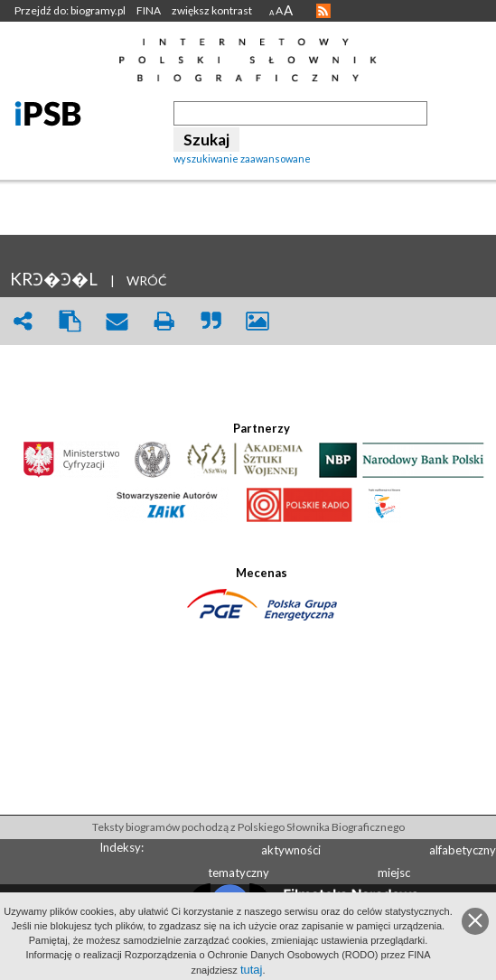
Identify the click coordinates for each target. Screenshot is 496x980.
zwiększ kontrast (212, 10)
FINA (149, 10)
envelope (117, 321)
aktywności (291, 850)
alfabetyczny (463, 850)
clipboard (70, 321)
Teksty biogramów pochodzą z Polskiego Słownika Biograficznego (248, 827)
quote (211, 321)
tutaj (252, 970)
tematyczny (239, 873)
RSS (323, 11)
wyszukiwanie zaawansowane (242, 159)
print (164, 321)
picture (257, 321)
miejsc (394, 873)
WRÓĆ (147, 280)
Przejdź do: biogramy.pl (70, 10)
